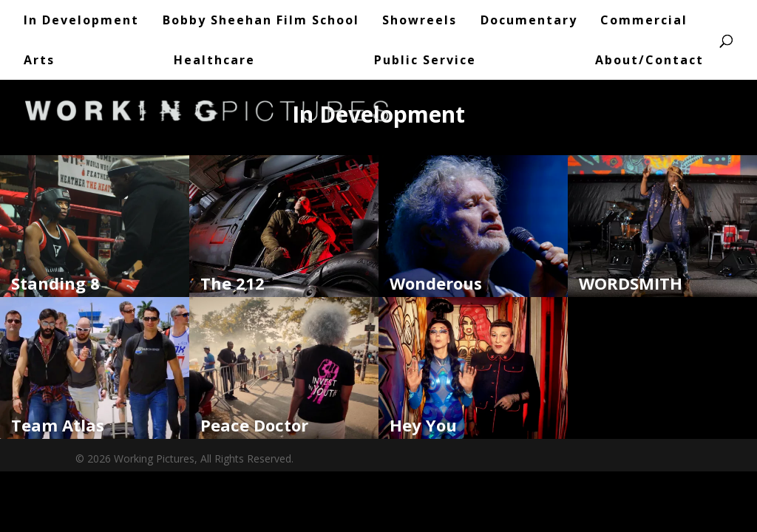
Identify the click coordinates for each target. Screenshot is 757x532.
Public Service (425, 60)
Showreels (420, 20)
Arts (39, 60)
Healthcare (214, 60)
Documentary (529, 20)
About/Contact (649, 60)
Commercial (644, 20)
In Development (81, 20)
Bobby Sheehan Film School (261, 20)
